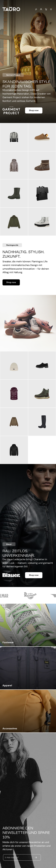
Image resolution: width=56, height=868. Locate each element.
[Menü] (51, 9)
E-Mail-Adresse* (12, 857)
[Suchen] (36, 10)
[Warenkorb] (46, 9)
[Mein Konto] (41, 9)
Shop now (34, 110)
